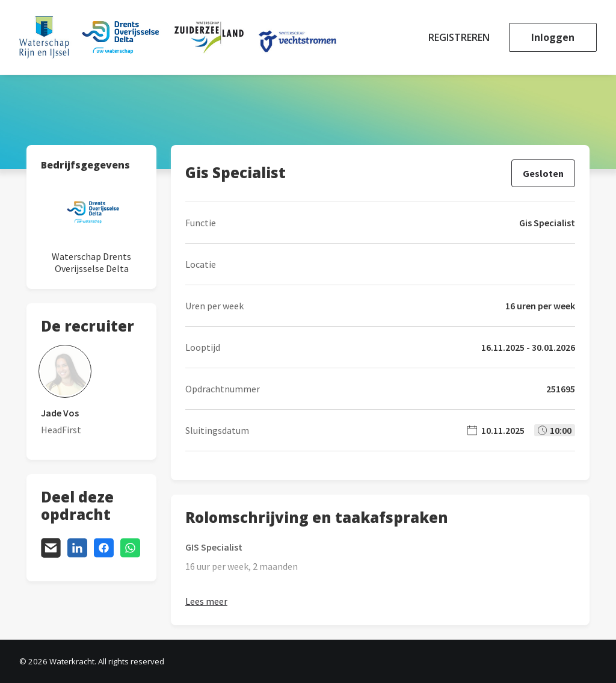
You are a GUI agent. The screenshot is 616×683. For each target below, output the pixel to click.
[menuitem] (463, 37)
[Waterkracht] (178, 37)
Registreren (459, 37)
